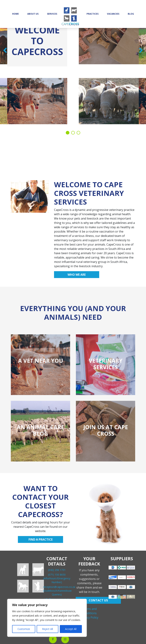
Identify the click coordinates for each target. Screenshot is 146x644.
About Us (33, 14)
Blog (131, 14)
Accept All (71, 629)
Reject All (48, 629)
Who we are (77, 275)
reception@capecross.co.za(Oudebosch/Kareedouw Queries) (59, 591)
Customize (24, 629)
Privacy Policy (89, 617)
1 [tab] (68, 133)
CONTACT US (98, 600)
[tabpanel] (73, 74)
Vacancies (113, 14)
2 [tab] (73, 133)
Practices (93, 14)
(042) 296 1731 (57, 570)
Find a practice (41, 539)
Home (15, 14)
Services (52, 14)
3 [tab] (78, 133)
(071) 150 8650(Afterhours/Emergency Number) (57, 578)
